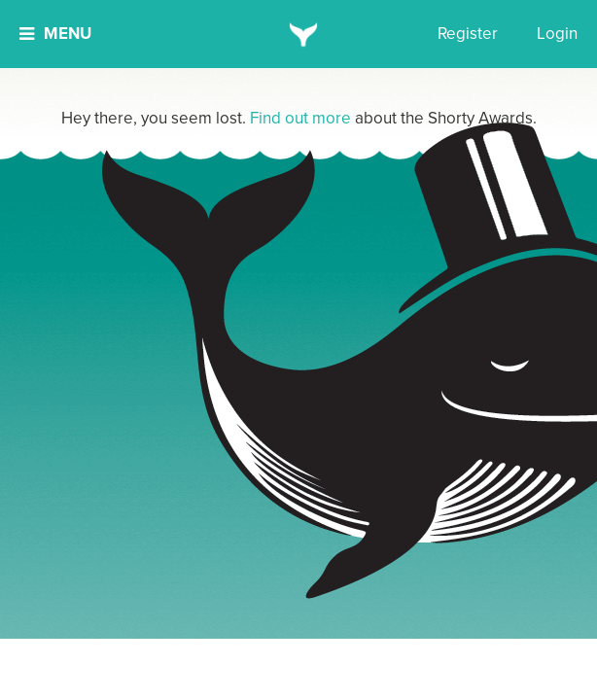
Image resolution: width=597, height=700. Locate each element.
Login (557, 34)
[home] (299, 34)
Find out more (300, 118)
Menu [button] (55, 34)
